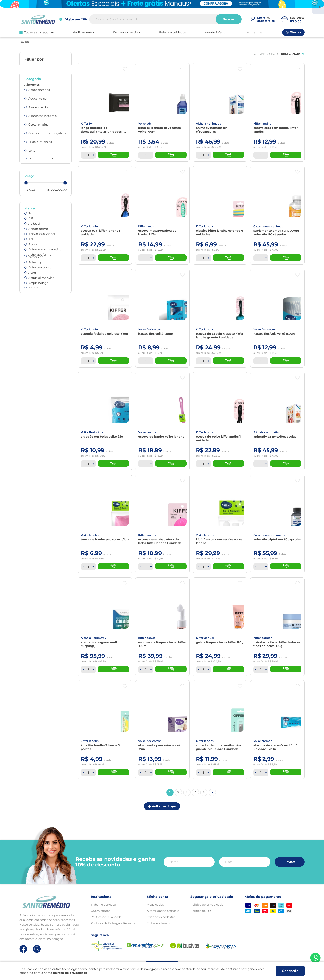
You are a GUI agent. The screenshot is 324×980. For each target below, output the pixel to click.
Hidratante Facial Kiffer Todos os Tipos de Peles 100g (277, 644)
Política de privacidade (207, 905)
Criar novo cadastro (161, 917)
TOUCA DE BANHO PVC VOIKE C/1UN (105, 539)
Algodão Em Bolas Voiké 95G (102, 437)
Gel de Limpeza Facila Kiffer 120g (220, 642)
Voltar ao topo (162, 806)
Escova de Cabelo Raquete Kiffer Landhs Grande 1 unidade (220, 336)
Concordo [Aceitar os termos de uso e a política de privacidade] (290, 971)
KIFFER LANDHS (262, 123)
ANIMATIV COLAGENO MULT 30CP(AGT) (99, 644)
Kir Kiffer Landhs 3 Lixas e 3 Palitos (100, 747)
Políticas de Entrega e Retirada (113, 923)
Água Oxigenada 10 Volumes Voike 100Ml (159, 130)
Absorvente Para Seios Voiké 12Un (159, 747)
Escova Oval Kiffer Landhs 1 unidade (100, 233)
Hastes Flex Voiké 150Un (156, 334)
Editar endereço (158, 923)
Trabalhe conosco (103, 905)
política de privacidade (70, 973)
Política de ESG (201, 911)
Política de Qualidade (106, 917)
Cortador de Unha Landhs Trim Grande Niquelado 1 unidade (218, 747)
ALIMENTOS (254, 32)
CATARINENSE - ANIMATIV (269, 226)
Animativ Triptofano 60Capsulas (277, 539)
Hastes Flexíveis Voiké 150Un (274, 334)
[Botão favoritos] (125, 69)
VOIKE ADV (145, 123)
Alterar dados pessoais (163, 911)
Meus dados (155, 905)
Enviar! (290, 862)
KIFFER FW (87, 123)
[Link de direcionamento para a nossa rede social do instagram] (37, 949)
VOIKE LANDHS (147, 432)
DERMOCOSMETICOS (127, 32)
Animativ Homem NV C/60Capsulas (211, 130)
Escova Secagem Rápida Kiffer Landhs (275, 130)
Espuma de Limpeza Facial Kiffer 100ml (162, 644)
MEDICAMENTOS (83, 32)
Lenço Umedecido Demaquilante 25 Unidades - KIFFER (102, 130)
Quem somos (101, 911)
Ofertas (293, 32)
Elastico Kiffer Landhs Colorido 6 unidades (219, 233)
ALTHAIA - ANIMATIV (209, 123)
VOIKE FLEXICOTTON (150, 329)
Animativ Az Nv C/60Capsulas (275, 437)
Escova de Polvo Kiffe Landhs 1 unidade (218, 438)
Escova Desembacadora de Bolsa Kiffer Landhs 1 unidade (160, 541)
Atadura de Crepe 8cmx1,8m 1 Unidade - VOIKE (275, 747)
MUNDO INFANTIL (216, 32)
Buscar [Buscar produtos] (229, 19)
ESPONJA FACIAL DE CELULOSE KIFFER (105, 334)
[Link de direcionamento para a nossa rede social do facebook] (23, 949)
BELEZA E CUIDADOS (173, 32)
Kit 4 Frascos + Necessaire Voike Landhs (219, 541)
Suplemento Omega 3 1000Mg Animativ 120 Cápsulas (276, 233)
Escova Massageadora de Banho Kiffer (157, 233)
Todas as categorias (37, 32)
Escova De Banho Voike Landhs (161, 437)
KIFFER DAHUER (147, 638)
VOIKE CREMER (262, 741)
